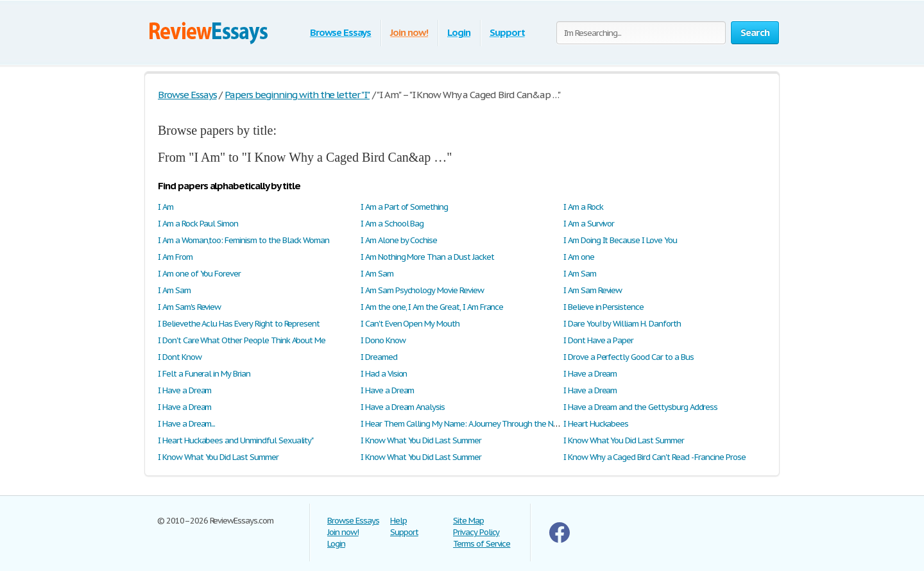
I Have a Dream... (186, 424)
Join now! (409, 32)
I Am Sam (377, 274)
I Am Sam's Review (189, 307)
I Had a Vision (384, 374)
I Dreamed (379, 357)
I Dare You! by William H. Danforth (622, 324)
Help (398, 521)
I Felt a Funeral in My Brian (204, 374)
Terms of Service (482, 544)
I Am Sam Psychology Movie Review (422, 290)
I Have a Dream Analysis (403, 407)
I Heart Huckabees (596, 424)
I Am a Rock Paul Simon (198, 224)
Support (507, 32)
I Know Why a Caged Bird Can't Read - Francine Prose (654, 457)
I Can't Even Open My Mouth (410, 324)
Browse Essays (340, 32)
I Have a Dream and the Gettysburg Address (640, 407)
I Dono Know (383, 340)
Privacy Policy (476, 532)
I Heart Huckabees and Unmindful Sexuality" (235, 440)
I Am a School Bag (392, 224)
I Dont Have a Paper (598, 340)
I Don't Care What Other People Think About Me (242, 340)
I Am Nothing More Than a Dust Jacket (427, 257)
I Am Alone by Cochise (399, 240)
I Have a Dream (590, 374)
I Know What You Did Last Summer (421, 440)
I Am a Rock (583, 207)
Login (459, 32)
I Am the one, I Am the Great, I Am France (432, 307)
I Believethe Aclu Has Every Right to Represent (239, 324)
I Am (166, 207)
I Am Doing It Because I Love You (620, 240)
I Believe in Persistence (603, 307)
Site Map (468, 521)
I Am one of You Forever (199, 274)
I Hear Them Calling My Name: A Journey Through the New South (474, 424)
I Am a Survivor (589, 224)
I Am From (175, 257)
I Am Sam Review (593, 290)
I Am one (579, 257)
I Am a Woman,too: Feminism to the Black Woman (244, 240)
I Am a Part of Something (404, 207)
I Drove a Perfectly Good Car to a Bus (629, 357)
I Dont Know (180, 357)
